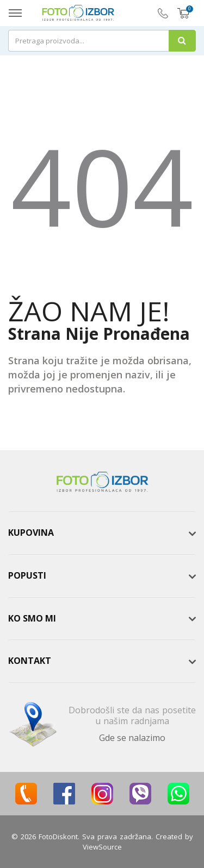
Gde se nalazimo (132, 738)
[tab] (102, 533)
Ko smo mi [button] (32, 618)
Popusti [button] (27, 575)
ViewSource (102, 847)
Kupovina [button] (31, 533)
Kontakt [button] (30, 661)
